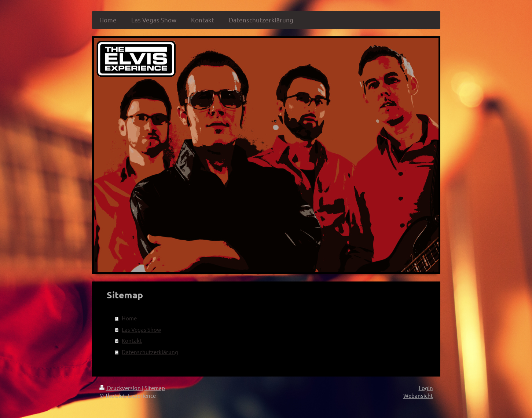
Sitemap (155, 388)
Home (129, 318)
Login (426, 388)
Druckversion (121, 388)
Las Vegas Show (142, 329)
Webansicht (418, 395)
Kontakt (132, 340)
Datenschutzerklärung (150, 352)
